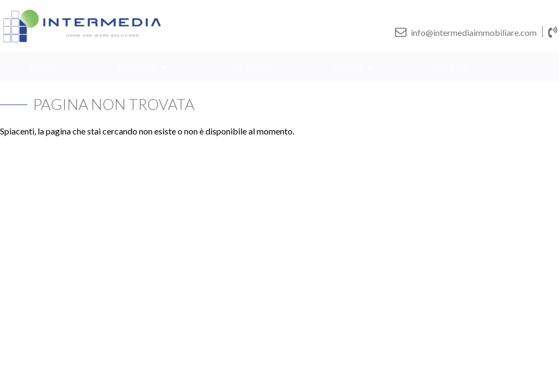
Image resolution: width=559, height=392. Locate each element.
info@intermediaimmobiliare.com (466, 32)
